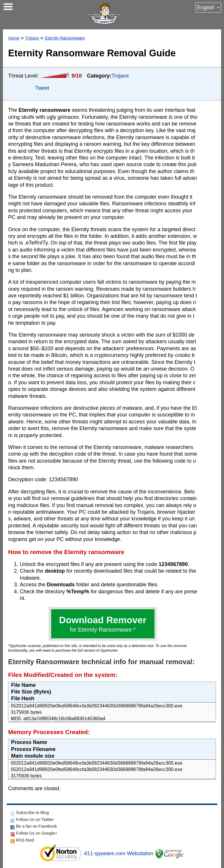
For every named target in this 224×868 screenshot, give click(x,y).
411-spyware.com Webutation (119, 853)
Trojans (32, 38)
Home (14, 38)
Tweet (42, 88)
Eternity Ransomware (65, 38)
